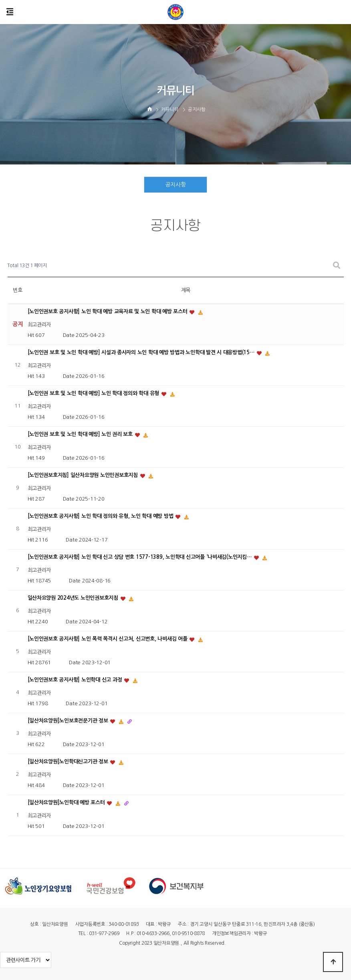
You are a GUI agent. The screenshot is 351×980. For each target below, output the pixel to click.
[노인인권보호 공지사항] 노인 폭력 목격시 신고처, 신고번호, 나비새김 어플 (108, 639)
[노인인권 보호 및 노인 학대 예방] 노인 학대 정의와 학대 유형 (94, 393)
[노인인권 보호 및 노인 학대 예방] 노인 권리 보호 (81, 434)
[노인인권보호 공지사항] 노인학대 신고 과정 (76, 680)
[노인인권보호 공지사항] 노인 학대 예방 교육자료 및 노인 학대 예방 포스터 (108, 311)
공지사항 (176, 185)
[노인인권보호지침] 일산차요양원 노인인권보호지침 (84, 475)
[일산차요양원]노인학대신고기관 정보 (69, 762)
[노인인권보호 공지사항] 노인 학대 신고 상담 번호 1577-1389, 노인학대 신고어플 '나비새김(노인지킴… (140, 557)
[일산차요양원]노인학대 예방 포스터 (67, 802)
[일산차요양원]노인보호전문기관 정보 (69, 721)
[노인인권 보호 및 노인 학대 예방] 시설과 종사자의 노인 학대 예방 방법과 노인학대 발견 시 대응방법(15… (142, 352)
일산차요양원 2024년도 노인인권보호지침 (74, 598)
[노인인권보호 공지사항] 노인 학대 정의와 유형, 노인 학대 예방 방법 (101, 516)
